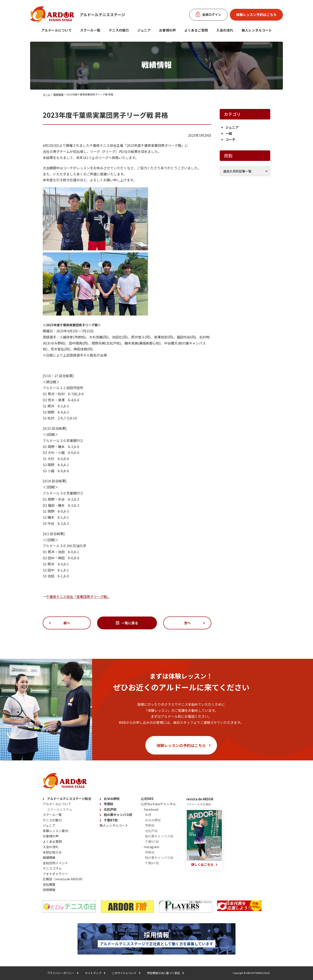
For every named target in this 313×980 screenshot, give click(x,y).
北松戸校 (110, 809)
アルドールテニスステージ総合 (69, 799)
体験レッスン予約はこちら (256, 15)
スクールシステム (60, 809)
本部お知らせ (52, 852)
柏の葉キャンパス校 (118, 815)
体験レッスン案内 (55, 831)
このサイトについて (124, 973)
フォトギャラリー (55, 874)
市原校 (109, 804)
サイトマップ (93, 973)
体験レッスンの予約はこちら (181, 745)
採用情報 (49, 890)
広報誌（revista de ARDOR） (64, 879)
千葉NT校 (111, 820)
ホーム (47, 94)
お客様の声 (167, 30)
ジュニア (144, 30)
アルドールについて (56, 30)
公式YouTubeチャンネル (158, 804)
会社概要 (49, 884)
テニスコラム (52, 868)
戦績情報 (58, 94)
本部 (148, 815)
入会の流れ (225, 30)
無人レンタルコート (114, 825)
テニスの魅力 (119, 30)
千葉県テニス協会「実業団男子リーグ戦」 (78, 597)
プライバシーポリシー (61, 973)
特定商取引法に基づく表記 (163, 973)
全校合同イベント (55, 863)
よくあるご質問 (196, 30)
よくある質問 (52, 841)
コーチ (230, 139)
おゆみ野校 (112, 799)
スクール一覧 (90, 30)
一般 (229, 133)
